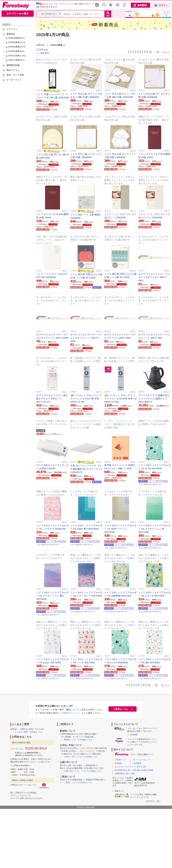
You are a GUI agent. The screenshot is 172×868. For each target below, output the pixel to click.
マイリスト (12, 29)
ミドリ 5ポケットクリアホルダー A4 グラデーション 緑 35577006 (155, 529)
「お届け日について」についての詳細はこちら (82, 771)
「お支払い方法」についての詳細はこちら (80, 757)
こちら (34, 785)
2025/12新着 (14, 56)
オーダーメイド (14, 80)
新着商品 (11, 34)
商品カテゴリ (13, 70)
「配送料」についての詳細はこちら (77, 740)
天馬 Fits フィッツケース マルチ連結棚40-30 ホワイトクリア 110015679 (86, 469)
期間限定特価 (13, 65)
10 (150, 52)
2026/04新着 (14, 38)
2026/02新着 (14, 47)
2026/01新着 (14, 51)
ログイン (14, 795)
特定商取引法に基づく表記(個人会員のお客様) (134, 770)
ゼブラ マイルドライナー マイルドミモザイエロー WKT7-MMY (154, 277)
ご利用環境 (137, 763)
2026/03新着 (14, 42)
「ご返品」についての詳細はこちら (77, 782)
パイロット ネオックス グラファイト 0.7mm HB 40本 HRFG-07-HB (86, 399)
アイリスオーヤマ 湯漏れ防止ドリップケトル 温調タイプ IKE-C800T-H (154, 399)
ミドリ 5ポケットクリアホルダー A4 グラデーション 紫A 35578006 (52, 596)
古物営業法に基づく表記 (125, 774)
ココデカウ (143, 797)
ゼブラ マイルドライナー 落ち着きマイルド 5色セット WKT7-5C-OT (52, 399)
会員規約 (118, 763)
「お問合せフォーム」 (70, 713)
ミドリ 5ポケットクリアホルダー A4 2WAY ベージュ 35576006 (120, 529)
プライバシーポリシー (141, 760)
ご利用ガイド (120, 760)
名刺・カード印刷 (15, 75)
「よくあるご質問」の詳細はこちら (28, 732)
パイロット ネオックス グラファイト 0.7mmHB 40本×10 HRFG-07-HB (120, 399)
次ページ (166, 52)
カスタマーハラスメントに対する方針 (130, 767)
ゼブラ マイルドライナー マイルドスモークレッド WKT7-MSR (86, 338)
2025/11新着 (14, 60)
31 (158, 52)
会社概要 (134, 735)
